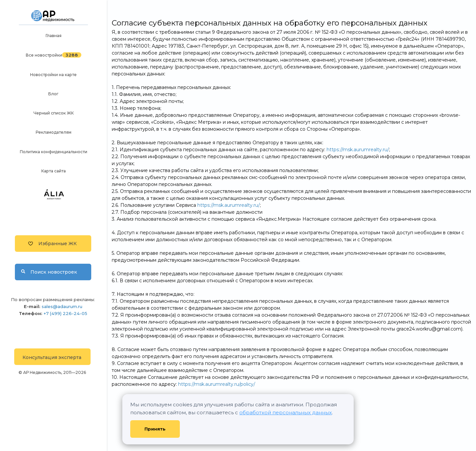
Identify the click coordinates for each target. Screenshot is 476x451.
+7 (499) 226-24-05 (65, 313)
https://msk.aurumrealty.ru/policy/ (217, 384)
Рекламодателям (54, 132)
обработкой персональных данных (286, 412)
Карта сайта (54, 171)
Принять (155, 429)
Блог (53, 94)
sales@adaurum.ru (62, 306)
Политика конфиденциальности (54, 152)
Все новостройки (44, 55)
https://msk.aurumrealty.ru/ (358, 150)
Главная (54, 36)
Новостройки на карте (53, 75)
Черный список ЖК (54, 113)
